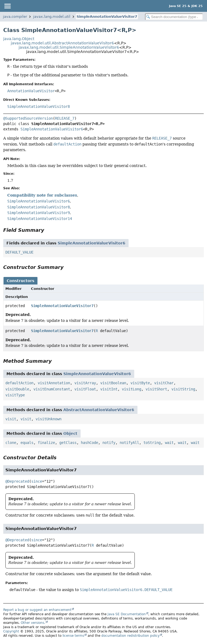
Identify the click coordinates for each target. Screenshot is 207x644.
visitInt (109, 389)
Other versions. (33, 623)
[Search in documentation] (174, 17)
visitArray (85, 383)
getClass (68, 443)
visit (11, 419)
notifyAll (129, 443)
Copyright (11, 631)
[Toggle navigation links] (7, 6)
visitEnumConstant (52, 389)
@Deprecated (17, 481)
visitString (183, 389)
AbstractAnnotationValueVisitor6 (99, 410)
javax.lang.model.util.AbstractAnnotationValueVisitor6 (62, 43)
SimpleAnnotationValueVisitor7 (107, 17)
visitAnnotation (54, 383)
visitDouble (17, 389)
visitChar (164, 383)
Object (70, 433)
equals (27, 443)
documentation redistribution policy (130, 636)
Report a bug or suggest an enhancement (37, 610)
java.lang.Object (19, 39)
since (37, 481)
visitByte (140, 383)
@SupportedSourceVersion (28, 118)
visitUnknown (49, 419)
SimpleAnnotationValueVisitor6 (52, 129)
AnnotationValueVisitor (31, 91)
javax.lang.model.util (52, 17)
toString (152, 443)
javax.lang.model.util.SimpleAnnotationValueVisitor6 (69, 47)
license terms (73, 636)
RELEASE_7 (65, 118)
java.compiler (15, 17)
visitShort (156, 389)
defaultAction (19, 383)
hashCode (89, 443)
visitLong (132, 389)
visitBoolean (113, 383)
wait (169, 443)
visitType (15, 395)
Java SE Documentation (127, 614)
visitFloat (85, 389)
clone (11, 443)
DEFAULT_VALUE (19, 252)
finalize (46, 443)
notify (109, 443)
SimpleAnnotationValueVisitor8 (39, 106)
